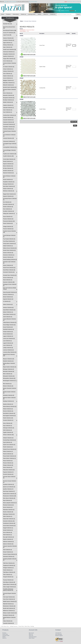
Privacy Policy (21, 626)
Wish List (75, 2)
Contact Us (53, 14)
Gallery (39, 14)
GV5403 (21, 78)
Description (42, 33)
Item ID (21, 33)
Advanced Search (33, 637)
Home (3, 14)
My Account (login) (33, 2)
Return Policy (27, 626)
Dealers (23, 14)
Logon (6, 2)
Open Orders (32, 638)
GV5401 (21, 36)
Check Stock (16, 14)
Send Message (59, 634)
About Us (46, 14)
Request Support (59, 636)
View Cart (79, 2)
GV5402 (21, 57)
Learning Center (32, 14)
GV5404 (21, 99)
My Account (70, 2)
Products (8, 14)
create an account (12, 2)
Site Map (32, 626)
